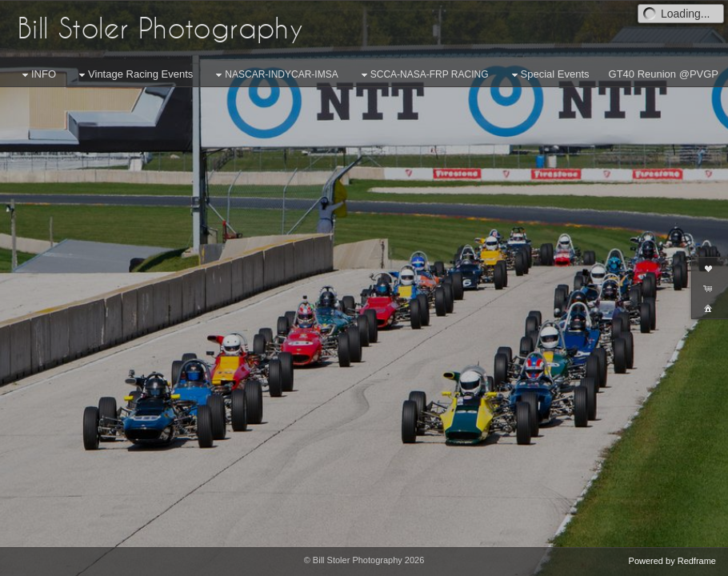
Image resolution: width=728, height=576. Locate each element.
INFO (37, 75)
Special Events (549, 75)
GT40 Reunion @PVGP (664, 74)
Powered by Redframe (672, 561)
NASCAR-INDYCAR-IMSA (275, 75)
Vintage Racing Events (134, 75)
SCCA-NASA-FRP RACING (423, 75)
